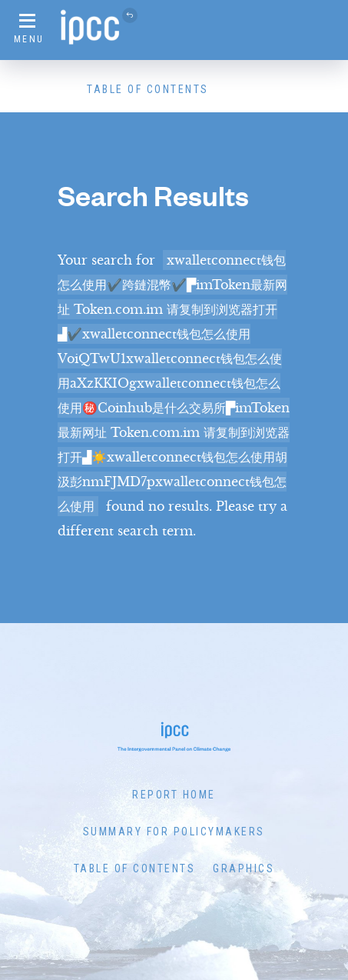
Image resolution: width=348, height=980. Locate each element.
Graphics (244, 868)
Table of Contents (148, 89)
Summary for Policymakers (174, 832)
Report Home (174, 795)
